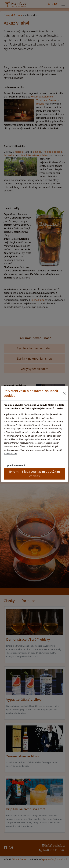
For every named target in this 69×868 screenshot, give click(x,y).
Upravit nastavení (15, 465)
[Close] (64, 393)
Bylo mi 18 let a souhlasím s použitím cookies (35, 474)
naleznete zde (10, 454)
